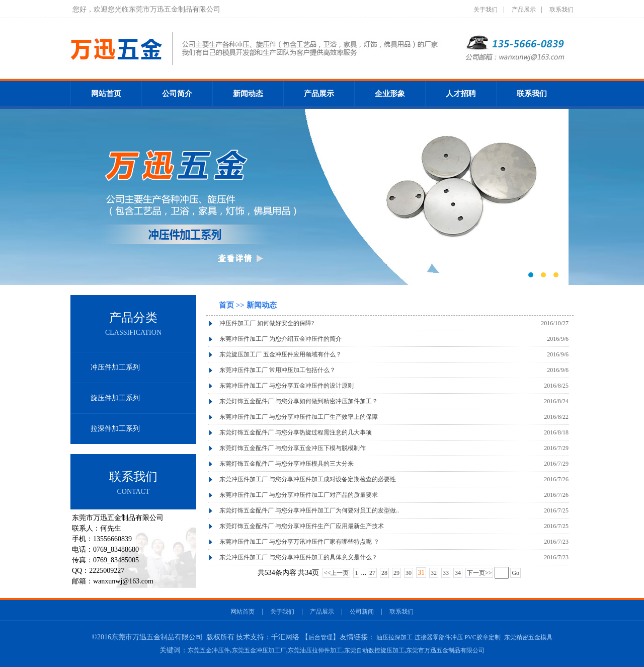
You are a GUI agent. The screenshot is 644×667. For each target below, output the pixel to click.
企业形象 (390, 94)
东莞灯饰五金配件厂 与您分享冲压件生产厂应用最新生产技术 (302, 526)
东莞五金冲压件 (209, 650)
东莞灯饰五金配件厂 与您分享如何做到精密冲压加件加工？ (299, 401)
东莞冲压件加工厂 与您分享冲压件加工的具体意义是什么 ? (298, 557)
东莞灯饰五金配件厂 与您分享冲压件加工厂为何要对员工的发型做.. (309, 510)
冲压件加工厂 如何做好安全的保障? (267, 323)
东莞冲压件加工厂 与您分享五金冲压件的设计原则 (287, 386)
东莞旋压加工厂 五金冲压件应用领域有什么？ (280, 354)
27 (372, 573)
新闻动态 (248, 94)
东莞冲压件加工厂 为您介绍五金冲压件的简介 (280, 339)
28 (384, 573)
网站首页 (106, 94)
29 (396, 573)
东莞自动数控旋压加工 (374, 650)
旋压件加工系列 (115, 398)
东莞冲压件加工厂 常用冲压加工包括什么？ (277, 370)
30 (409, 573)
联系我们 (561, 10)
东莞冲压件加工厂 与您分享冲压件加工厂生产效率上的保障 (299, 417)
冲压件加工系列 (115, 367)
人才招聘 (461, 94)
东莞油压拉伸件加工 (315, 650)
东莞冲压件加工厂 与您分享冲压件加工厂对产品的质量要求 (299, 495)
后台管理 (320, 637)
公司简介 (177, 94)
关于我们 (486, 10)
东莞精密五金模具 (528, 637)
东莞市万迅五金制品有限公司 (445, 650)
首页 (227, 305)
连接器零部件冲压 (439, 637)
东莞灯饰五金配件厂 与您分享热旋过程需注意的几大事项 (296, 432)
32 (434, 573)
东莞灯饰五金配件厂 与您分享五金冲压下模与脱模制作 (293, 448)
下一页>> (479, 573)
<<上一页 (337, 573)
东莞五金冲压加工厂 (259, 650)
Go (515, 573)
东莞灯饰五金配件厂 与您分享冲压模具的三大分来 (287, 464)
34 (458, 573)
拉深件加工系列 (115, 429)
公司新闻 (362, 612)
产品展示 (524, 10)
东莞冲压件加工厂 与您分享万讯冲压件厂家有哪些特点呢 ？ (299, 542)
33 (446, 573)
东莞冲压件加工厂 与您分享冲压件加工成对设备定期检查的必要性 (308, 479)
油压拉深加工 (394, 637)
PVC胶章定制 (482, 637)
